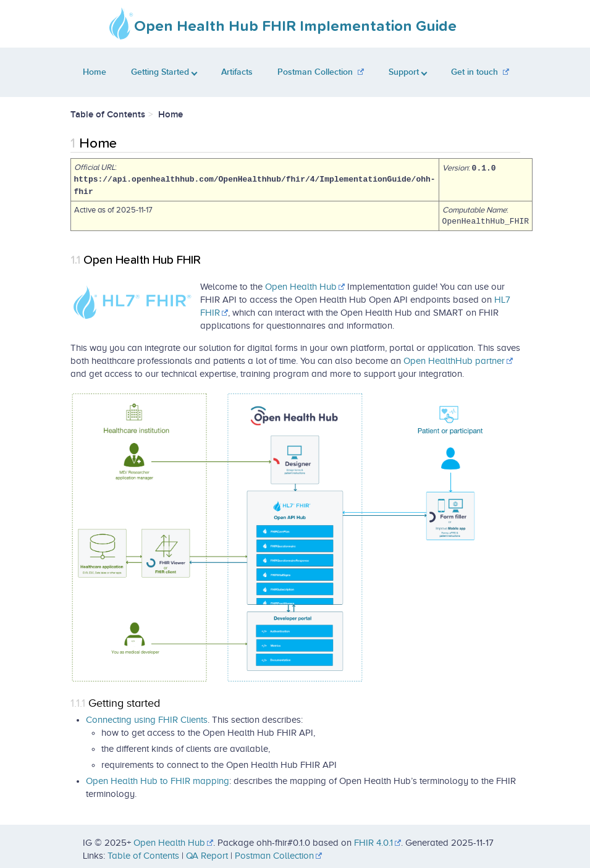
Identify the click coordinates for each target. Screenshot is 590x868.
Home (95, 72)
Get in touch (474, 72)
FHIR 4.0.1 (373, 843)
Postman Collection (315, 72)
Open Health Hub (301, 286)
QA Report (207, 856)
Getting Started (164, 72)
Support (408, 72)
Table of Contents (143, 856)
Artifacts (237, 72)
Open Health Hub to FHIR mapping (158, 780)
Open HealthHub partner (454, 360)
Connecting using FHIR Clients (147, 719)
